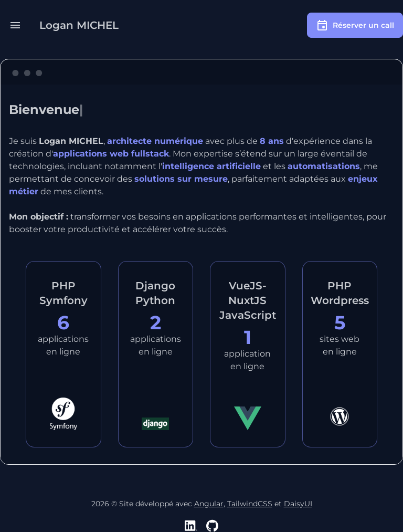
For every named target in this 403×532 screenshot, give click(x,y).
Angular (209, 504)
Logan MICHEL (79, 25)
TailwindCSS (250, 504)
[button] (15, 25)
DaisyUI (298, 504)
